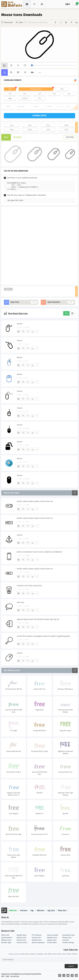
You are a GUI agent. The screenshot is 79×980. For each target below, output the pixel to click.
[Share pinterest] (71, 23)
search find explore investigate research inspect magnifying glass (43, 636)
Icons (6, 137)
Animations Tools (68, 935)
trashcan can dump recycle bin (29, 586)
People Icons (67, 938)
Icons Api (66, 940)
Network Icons (6, 940)
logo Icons (51, 911)
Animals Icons (21, 938)
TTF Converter (37, 935)
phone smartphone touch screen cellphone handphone (39, 552)
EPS (25, 94)
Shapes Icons (52, 940)
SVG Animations (36, 89)
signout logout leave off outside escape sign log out (38, 619)
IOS (39, 98)
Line (10, 98)
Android (25, 98)
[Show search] (35, 4)
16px (12, 125)
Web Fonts (13, 911)
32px (30, 125)
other (21, 22)
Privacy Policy (52, 943)
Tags (32, 911)
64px (48, 125)
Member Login (6, 943)
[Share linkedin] (76, 23)
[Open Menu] (42, 4)
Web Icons (41, 911)
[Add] (19, 331)
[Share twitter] (66, 23)
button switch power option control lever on (35, 501)
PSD (54, 94)
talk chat (20, 602)
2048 (66, 130)
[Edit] (23, 331)
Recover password (38, 943)
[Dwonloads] (33, 331)
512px (30, 130)
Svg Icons (12, 4)
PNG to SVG (5, 935)
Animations (18, 137)
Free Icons (24, 911)
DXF (69, 94)
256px (12, 130)
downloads (40, 116)
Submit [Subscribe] (71, 966)
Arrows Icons (36, 938)
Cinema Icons (21, 940)
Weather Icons (52, 938)
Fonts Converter (53, 935)
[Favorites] (28, 331)
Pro (32, 73)
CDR (39, 94)
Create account (22, 943)
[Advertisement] (39, 246)
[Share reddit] (60, 23)
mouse (20, 324)
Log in (68, 4)
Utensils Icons (37, 940)
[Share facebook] (56, 23)
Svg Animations (7, 938)
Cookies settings (68, 943)
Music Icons (62, 911)
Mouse (8, 289)
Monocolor (9, 22)
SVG (10, 89)
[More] (37, 331)
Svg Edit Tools (21, 935)
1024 (48, 130)
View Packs (70, 137)
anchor (20, 535)
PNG (62, 89)
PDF (10, 94)
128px (66, 125)
